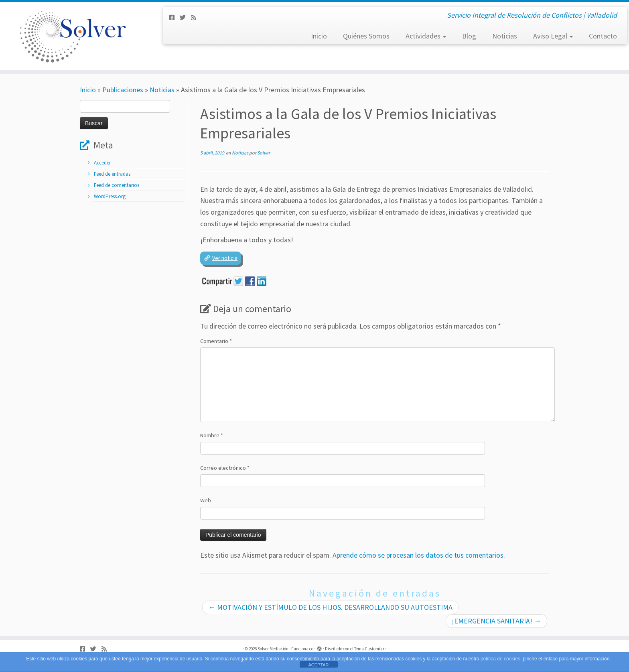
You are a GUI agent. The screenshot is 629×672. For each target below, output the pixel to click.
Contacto (603, 36)
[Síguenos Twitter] (185, 17)
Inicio (319, 36)
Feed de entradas (112, 174)
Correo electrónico (225, 468)
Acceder (102, 163)
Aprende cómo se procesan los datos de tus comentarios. (419, 555)
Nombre (212, 435)
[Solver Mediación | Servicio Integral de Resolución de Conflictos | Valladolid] (73, 36)
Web (206, 500)
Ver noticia (225, 258)
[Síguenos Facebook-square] (174, 17)
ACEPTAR (318, 665)
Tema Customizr (369, 649)
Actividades (426, 36)
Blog (469, 36)
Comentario (216, 341)
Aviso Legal (553, 36)
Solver (264, 153)
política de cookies (500, 659)
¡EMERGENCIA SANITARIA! (496, 621)
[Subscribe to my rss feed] (196, 17)
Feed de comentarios (117, 185)
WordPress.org (110, 196)
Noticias (505, 36)
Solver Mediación (273, 649)
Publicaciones (123, 90)
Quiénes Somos (366, 36)
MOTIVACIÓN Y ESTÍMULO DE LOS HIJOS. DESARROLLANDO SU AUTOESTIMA (330, 607)
